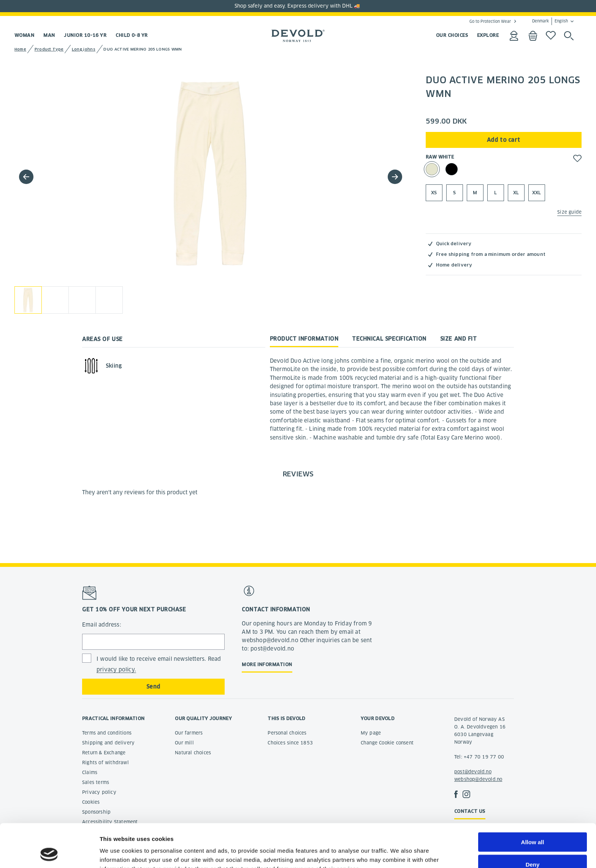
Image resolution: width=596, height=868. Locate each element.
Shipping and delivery (108, 743)
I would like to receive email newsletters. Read (159, 664)
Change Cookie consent (387, 743)
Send (153, 687)
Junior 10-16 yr (85, 35)
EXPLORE (488, 35)
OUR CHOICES (452, 35)
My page (371, 733)
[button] (395, 177)
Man (49, 35)
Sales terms (96, 782)
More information (267, 664)
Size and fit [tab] (459, 339)
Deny (533, 824)
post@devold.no (473, 772)
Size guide (569, 212)
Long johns (84, 49)
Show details (399, 853)
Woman (24, 35)
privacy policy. (116, 670)
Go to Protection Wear (490, 21)
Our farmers (189, 733)
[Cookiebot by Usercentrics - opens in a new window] (49, 853)
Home (20, 49)
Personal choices (287, 733)
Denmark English (550, 21)
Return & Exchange (104, 753)
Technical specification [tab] (389, 339)
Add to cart (504, 140)
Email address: (102, 625)
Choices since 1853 (290, 743)
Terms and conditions (107, 733)
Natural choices (193, 753)
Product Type (49, 49)
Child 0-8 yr (132, 35)
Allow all (533, 801)
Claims (90, 772)
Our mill (184, 743)
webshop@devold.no (478, 779)
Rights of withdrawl (105, 762)
